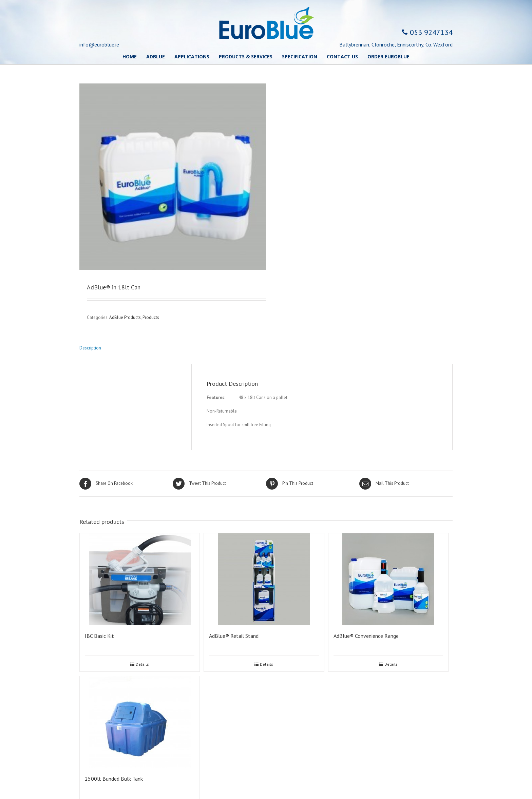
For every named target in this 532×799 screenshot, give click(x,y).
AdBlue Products (125, 317)
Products (151, 317)
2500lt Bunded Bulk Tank (114, 779)
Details (142, 664)
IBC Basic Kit (99, 636)
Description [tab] (90, 348)
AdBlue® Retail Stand (234, 636)
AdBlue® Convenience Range (366, 636)
